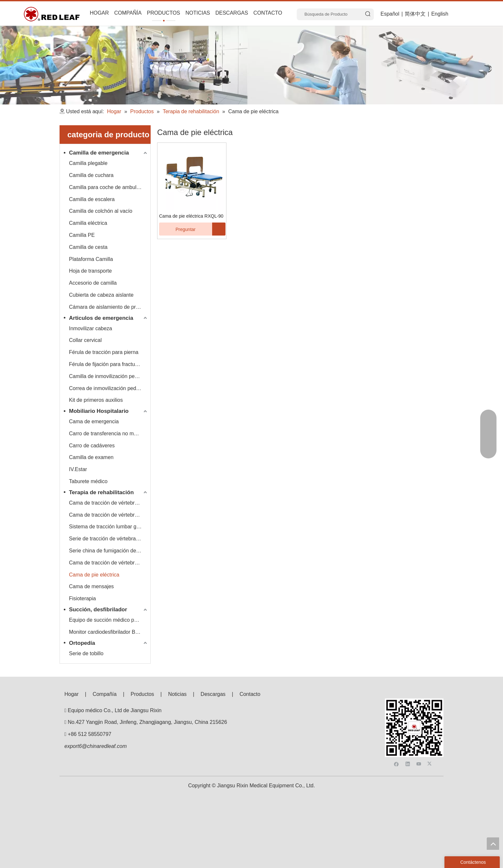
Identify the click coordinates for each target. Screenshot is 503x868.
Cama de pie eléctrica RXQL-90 (191, 216)
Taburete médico (88, 481)
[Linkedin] (408, 715)
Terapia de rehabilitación (101, 492)
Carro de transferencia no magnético (109, 434)
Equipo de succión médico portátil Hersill (109, 620)
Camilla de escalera (92, 199)
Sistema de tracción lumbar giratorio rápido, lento (109, 527)
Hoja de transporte (90, 271)
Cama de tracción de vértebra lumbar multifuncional (109, 563)
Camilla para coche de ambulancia (109, 187)
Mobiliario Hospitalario (99, 411)
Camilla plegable (88, 163)
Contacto (250, 694)
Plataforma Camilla (91, 259)
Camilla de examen (91, 457)
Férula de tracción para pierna (104, 352)
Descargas (213, 694)
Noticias (177, 694)
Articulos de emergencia (101, 318)
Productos (143, 694)
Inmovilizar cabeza (91, 328)
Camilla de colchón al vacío (101, 211)
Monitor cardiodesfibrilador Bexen (108, 632)
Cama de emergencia (94, 421)
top (493, 844)
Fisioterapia (82, 598)
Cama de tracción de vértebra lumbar (109, 515)
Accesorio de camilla (93, 283)
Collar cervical (85, 340)
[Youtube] (419, 715)
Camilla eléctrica (88, 223)
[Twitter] (430, 715)
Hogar (72, 694)
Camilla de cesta (88, 247)
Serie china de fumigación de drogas (109, 551)
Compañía (105, 694)
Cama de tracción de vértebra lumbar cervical (109, 503)
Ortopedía (82, 643)
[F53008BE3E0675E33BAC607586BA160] (414, 704)
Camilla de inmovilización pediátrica (109, 376)
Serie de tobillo (86, 653)
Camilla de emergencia (99, 153)
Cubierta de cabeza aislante (101, 295)
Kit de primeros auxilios (96, 400)
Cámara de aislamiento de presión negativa (109, 307)
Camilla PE (82, 235)
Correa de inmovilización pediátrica (109, 388)
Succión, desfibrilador (98, 610)
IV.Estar (78, 469)
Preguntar (177, 229)
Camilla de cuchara (91, 175)
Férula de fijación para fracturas (106, 364)
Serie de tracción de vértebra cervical (109, 539)
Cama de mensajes (91, 586)
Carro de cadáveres (92, 446)
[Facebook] (396, 715)
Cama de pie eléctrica (94, 575)
